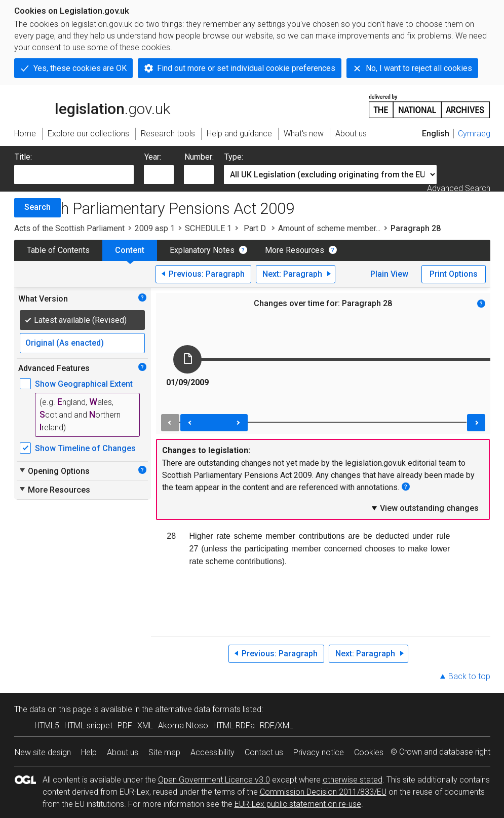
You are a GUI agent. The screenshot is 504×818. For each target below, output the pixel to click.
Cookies (369, 752)
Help (89, 752)
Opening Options (54, 471)
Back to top (469, 676)
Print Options (454, 274)
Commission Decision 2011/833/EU (323, 792)
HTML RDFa (234, 726)
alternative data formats (198, 709)
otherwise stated (353, 780)
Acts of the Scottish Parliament (69, 228)
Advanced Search (459, 188)
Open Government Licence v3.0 (214, 780)
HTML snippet (88, 726)
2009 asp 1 (155, 228)
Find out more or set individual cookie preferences (246, 68)
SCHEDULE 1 (208, 228)
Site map (164, 752)
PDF (125, 726)
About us (123, 752)
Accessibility (212, 752)
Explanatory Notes (202, 250)
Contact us (264, 752)
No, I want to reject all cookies (419, 68)
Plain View (389, 274)
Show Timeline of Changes (85, 448)
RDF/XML (277, 726)
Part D (255, 228)
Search (37, 207)
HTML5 (47, 726)
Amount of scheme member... (329, 228)
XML (145, 726)
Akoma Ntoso (183, 726)
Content (130, 250)
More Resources (295, 250)
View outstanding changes (424, 508)
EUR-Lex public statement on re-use (298, 804)
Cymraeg (474, 134)
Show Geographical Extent (84, 384)
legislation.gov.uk (92, 105)
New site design (43, 752)
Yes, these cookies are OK (80, 68)
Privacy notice (319, 752)
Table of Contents (58, 250)
